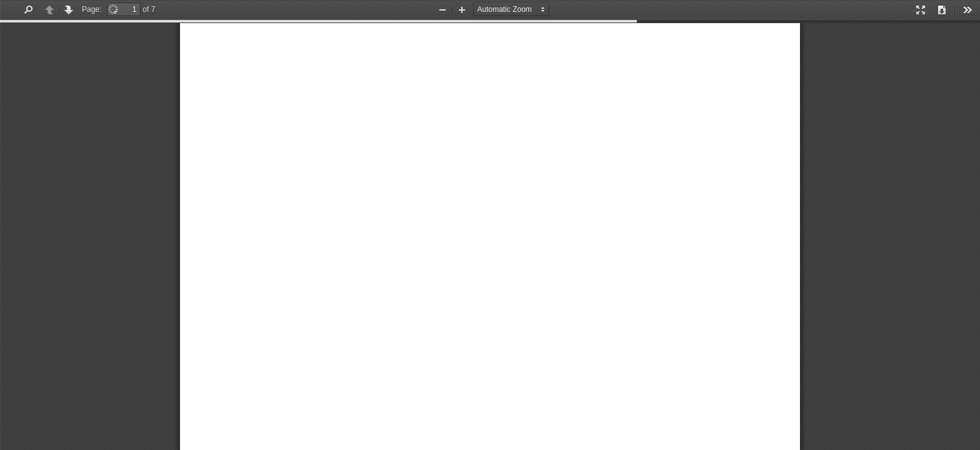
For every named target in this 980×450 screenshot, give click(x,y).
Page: (92, 9)
